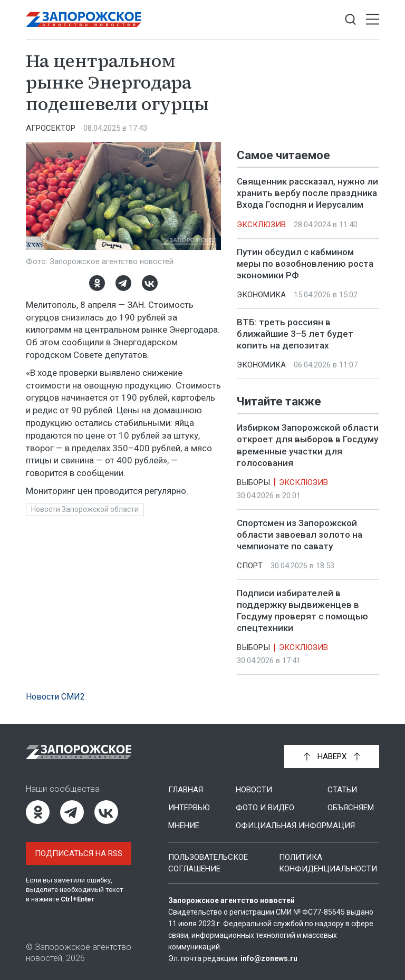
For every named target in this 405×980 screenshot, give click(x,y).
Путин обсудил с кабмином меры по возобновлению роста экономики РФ (305, 264)
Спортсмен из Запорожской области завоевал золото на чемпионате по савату (300, 535)
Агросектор (51, 128)
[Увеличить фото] (123, 195)
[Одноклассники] (97, 283)
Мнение (184, 826)
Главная (186, 790)
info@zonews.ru (269, 958)
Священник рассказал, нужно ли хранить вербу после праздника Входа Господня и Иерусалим (307, 193)
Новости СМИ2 (55, 697)
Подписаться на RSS (79, 853)
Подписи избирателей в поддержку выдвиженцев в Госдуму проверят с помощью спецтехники (302, 610)
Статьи (342, 790)
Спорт (250, 566)
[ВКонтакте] (150, 283)
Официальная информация (295, 826)
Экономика (261, 295)
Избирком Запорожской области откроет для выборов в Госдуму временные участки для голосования (308, 445)
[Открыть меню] (373, 20)
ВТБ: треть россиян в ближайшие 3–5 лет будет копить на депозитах (295, 334)
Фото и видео (265, 808)
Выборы (253, 482)
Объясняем (351, 808)
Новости (254, 790)
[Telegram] (123, 283)
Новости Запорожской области (85, 509)
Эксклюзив (261, 225)
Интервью (189, 808)
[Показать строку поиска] (350, 20)
